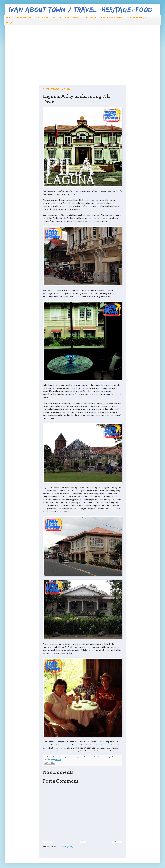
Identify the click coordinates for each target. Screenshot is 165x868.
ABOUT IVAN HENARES (23, 17)
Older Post (117, 842)
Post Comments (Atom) (63, 847)
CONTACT (10, 23)
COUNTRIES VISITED (73, 17)
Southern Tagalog (104, 757)
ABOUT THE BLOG (41, 17)
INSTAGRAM (57, 17)
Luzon (72, 757)
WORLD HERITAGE (91, 17)
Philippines (78, 757)
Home (83, 842)
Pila (84, 757)
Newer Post (48, 842)
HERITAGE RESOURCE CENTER (112, 17)
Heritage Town (58, 757)
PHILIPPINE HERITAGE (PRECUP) (139, 17)
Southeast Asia (92, 757)
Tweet (45, 853)
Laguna (66, 757)
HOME (8, 17)
